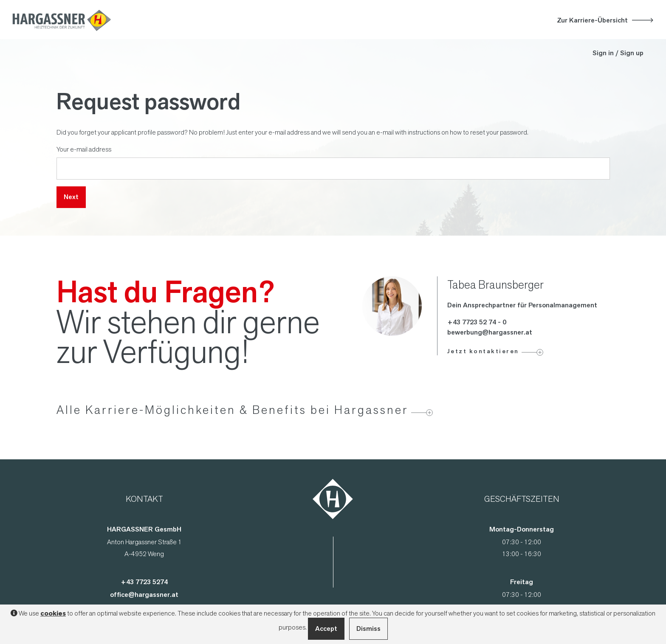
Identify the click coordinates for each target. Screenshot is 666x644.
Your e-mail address (84, 149)
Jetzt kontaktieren (483, 351)
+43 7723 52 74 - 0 (477, 322)
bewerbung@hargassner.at (490, 332)
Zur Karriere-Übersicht (592, 20)
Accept (326, 629)
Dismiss (368, 629)
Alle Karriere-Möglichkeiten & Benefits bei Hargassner (233, 410)
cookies (53, 613)
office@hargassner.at (144, 595)
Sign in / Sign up (618, 53)
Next (71, 197)
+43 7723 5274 (144, 582)
